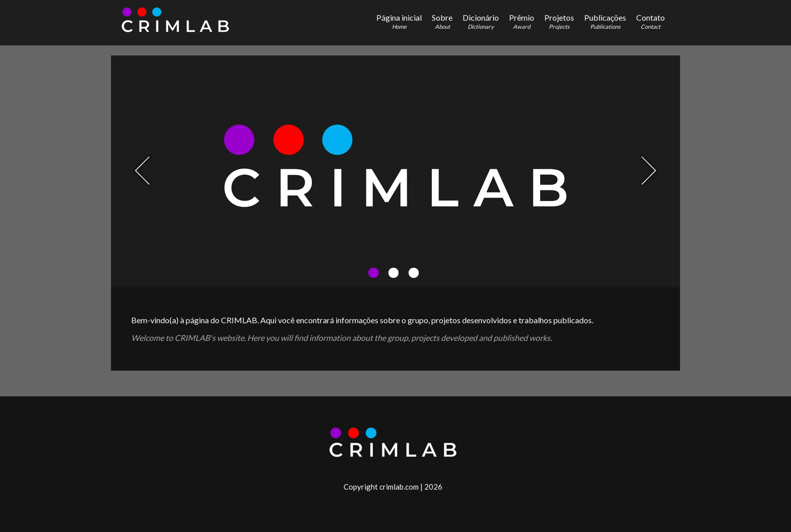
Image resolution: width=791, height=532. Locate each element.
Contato (651, 21)
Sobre (442, 21)
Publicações (605, 21)
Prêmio (522, 21)
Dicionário (481, 21)
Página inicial (399, 21)
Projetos (559, 21)
